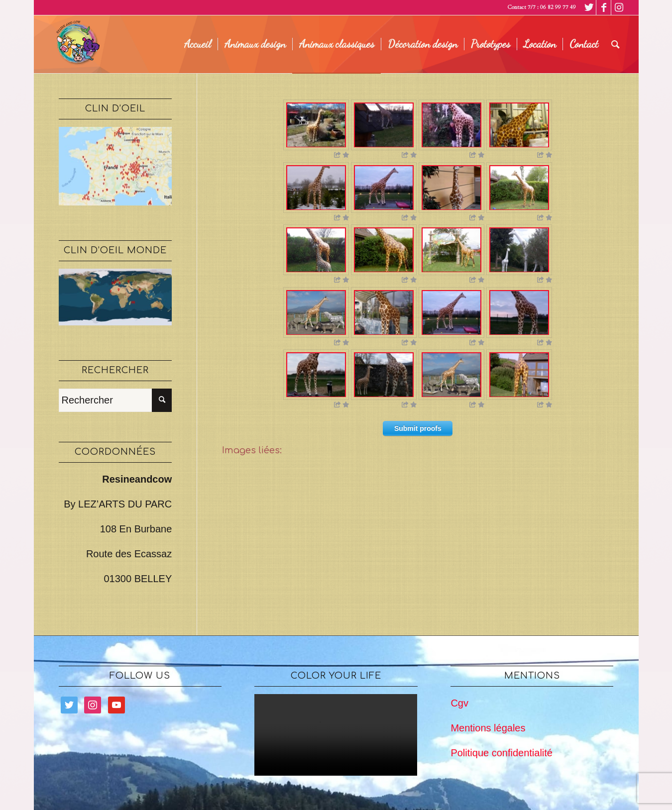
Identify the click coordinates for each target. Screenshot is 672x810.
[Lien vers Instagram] (619, 7)
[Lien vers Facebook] (604, 7)
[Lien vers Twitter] (589, 7)
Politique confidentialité (502, 753)
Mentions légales (488, 728)
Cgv (459, 703)
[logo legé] (76, 44)
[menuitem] (198, 44)
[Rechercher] (616, 44)
